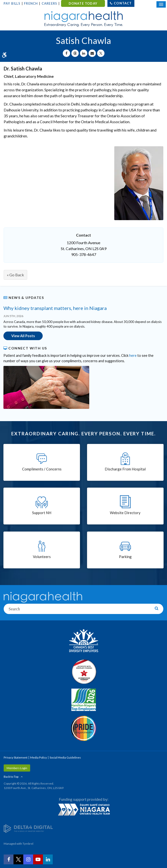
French (31, 3)
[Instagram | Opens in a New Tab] (28, 859)
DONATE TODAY (83, 3)
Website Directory (125, 513)
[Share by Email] (92, 53)
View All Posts (23, 336)
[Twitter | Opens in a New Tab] (18, 859)
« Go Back (15, 275)
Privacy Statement (16, 757)
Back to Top (11, 777)
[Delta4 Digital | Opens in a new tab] (28, 828)
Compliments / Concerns (42, 469)
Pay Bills (12, 3)
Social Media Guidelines (65, 757)
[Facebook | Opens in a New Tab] (9, 859)
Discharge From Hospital (125, 469)
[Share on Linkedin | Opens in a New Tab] (84, 53)
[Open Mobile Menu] (161, 4)
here (133, 355)
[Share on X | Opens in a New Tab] (101, 53)
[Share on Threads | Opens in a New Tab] (75, 53)
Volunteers (42, 557)
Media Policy (39, 757)
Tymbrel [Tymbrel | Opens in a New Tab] (28, 844)
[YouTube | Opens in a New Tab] (38, 859)
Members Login (17, 768)
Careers (49, 3)
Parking (125, 557)
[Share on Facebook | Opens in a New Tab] (66, 53)
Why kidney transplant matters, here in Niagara (55, 308)
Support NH (42, 513)
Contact (123, 3)
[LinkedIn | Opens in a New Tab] (48, 859)
